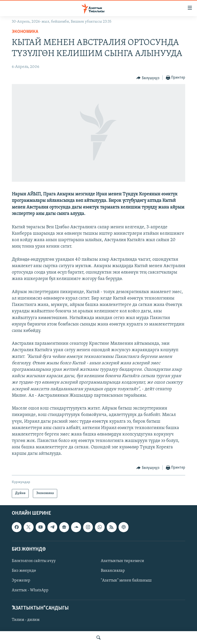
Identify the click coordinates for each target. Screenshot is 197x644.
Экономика (25, 32)
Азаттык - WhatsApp (30, 590)
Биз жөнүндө (24, 571)
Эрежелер (21, 580)
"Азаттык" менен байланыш (126, 580)
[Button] (148, 78)
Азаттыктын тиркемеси (122, 561)
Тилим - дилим (26, 620)
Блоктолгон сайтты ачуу (34, 561)
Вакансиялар (113, 571)
